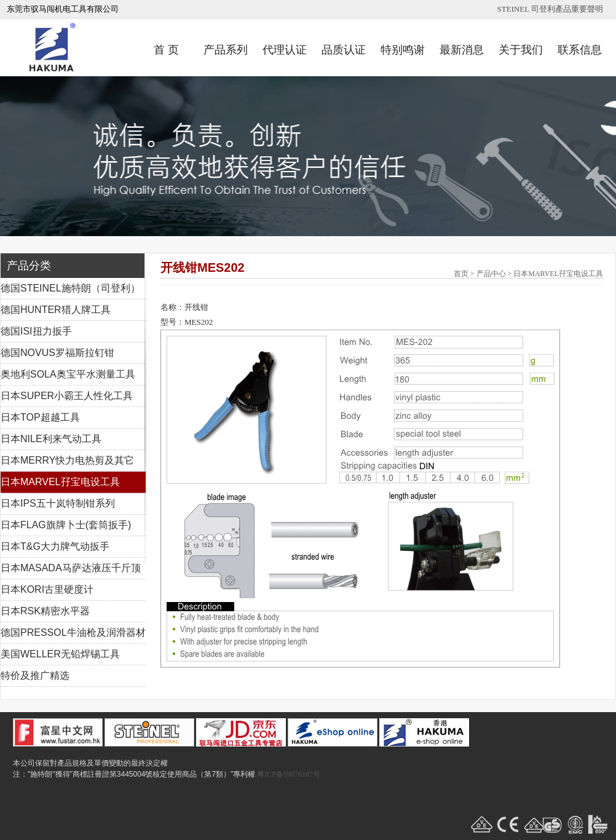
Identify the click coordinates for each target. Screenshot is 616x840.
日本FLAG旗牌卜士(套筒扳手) (66, 525)
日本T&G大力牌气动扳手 (55, 546)
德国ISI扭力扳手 (36, 331)
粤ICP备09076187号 (289, 774)
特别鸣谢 (403, 50)
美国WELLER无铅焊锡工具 (60, 654)
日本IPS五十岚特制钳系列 (58, 503)
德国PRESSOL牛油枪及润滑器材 (73, 632)
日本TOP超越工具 (40, 417)
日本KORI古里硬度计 (47, 589)
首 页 (166, 50)
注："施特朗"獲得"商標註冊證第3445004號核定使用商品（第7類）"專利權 (134, 774)
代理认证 (285, 50)
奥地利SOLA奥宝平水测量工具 (68, 374)
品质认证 (344, 50)
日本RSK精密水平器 (45, 611)
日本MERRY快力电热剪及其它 (68, 460)
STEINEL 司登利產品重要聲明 (550, 9)
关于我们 (521, 50)
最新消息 (462, 50)
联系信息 (580, 50)
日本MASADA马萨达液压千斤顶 (71, 568)
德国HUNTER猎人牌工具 (56, 310)
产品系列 (226, 50)
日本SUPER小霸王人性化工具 (67, 396)
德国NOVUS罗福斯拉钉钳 (57, 353)
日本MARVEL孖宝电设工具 (60, 482)
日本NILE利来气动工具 (51, 439)
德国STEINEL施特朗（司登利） (70, 288)
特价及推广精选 (35, 676)
